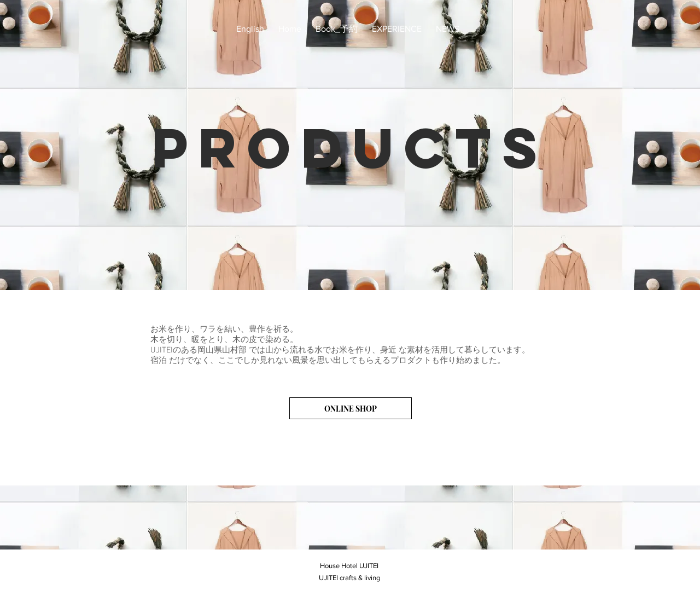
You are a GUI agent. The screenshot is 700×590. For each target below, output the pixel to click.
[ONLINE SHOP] (351, 408)
